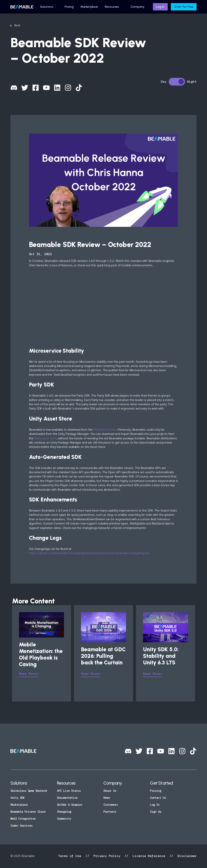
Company (137, 7)
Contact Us (158, 798)
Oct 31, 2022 (40, 254)
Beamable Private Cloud (28, 812)
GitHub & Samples (70, 805)
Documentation (67, 798)
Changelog (64, 812)
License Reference (149, 856)
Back (17, 25)
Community (64, 819)
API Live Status (69, 791)
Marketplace (89, 7)
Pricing (69, 7)
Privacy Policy (107, 856)
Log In (160, 7)
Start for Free (184, 7)
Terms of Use (71, 856)
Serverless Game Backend (29, 791)
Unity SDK (18, 798)
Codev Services (22, 826)
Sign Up (155, 812)
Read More (28, 674)
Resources (112, 7)
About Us (110, 791)
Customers (111, 805)
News (107, 798)
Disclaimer (186, 856)
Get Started (161, 783)
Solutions (47, 7)
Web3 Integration (23, 819)
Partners (110, 812)
